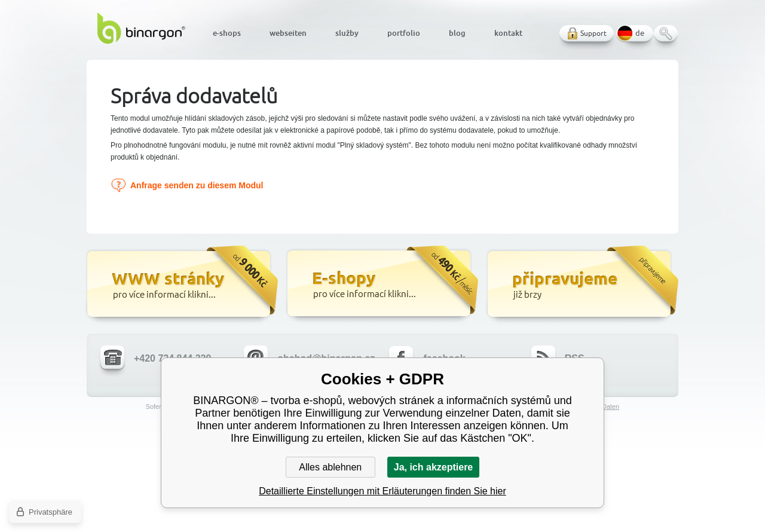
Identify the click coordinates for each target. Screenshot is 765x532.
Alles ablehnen (330, 467)
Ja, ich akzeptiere (434, 467)
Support (593, 33)
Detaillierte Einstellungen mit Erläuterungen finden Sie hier (382, 491)
